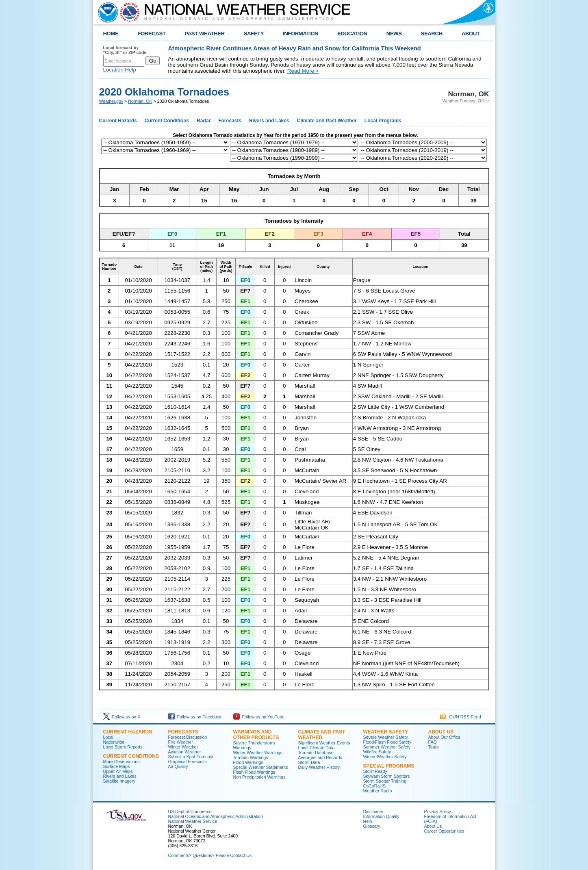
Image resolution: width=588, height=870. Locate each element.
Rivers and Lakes (269, 121)
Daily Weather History (319, 767)
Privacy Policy (438, 811)
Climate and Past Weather (327, 121)
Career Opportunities (444, 831)
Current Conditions (167, 121)
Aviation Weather (185, 752)
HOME (111, 34)
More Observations (122, 762)
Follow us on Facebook (195, 717)
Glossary (372, 826)
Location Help (120, 70)
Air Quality (178, 766)
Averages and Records (320, 757)
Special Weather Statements (261, 767)
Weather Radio (378, 791)
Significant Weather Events (324, 743)
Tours (434, 747)
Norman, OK (140, 101)
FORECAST (151, 34)
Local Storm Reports (123, 747)
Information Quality (381, 816)
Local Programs (383, 121)
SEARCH (432, 34)
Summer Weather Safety (387, 747)
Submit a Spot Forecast (191, 757)
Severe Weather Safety (386, 737)
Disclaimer (373, 811)
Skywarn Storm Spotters (387, 776)
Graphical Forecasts (188, 762)
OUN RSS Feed (460, 717)
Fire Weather (181, 742)
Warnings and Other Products (256, 735)
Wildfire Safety (377, 752)
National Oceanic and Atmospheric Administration (216, 816)
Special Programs (389, 766)
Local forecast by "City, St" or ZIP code (125, 50)
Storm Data (309, 762)
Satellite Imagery (119, 781)
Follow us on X (122, 717)
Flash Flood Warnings (254, 772)
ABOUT (471, 34)
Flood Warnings (248, 762)
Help (368, 821)
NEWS (394, 34)
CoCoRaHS (375, 786)
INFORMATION (301, 34)
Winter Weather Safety (385, 757)
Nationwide (114, 742)
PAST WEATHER (204, 34)
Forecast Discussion (188, 737)
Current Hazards (118, 121)
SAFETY (254, 34)
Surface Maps (117, 766)
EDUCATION (352, 34)
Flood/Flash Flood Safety (387, 742)
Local (108, 737)
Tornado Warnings (251, 757)
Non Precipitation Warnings (259, 777)
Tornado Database (316, 753)
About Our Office (444, 737)
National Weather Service (193, 821)
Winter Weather (183, 747)
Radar (204, 121)
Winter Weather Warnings (258, 753)
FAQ (433, 742)
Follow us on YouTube (259, 717)
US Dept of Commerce (190, 811)
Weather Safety (386, 732)
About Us (441, 732)
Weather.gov (111, 101)
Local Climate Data (317, 748)
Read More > (303, 71)
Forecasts (230, 121)
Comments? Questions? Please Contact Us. (210, 855)
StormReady (375, 771)
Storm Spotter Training (385, 781)
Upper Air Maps (118, 771)
